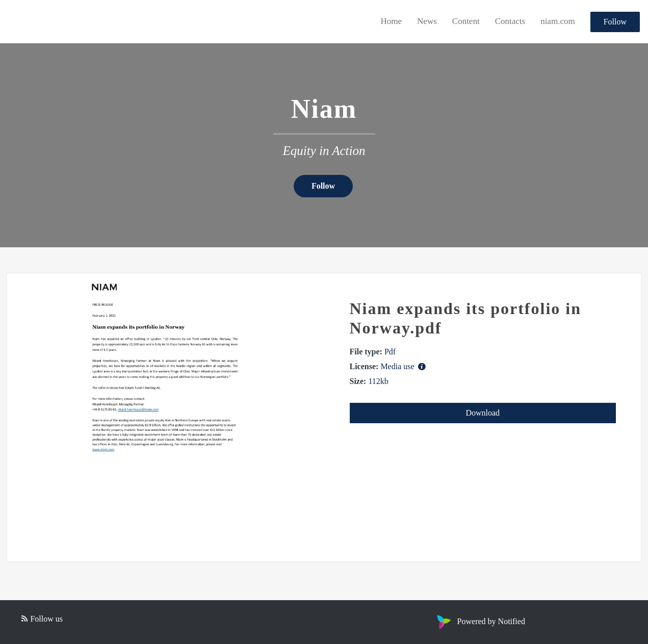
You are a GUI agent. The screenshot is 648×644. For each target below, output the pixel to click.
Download (483, 413)
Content (466, 21)
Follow (615, 22)
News (427, 21)
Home (392, 21)
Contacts (510, 21)
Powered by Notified (480, 621)
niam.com (558, 21)
